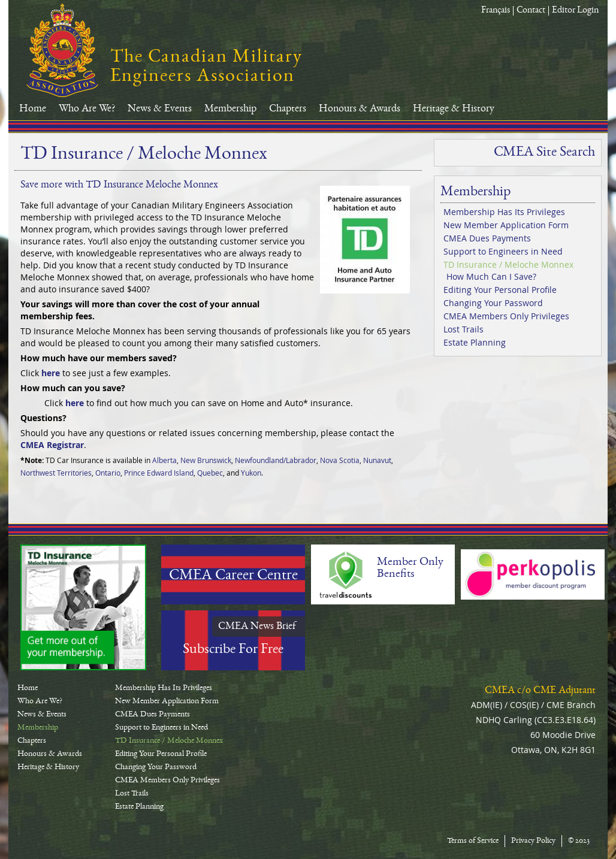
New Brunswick (206, 460)
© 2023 (579, 841)
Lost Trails (463, 329)
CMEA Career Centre (233, 576)
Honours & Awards (360, 109)
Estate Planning (475, 342)
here (51, 373)
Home (33, 109)
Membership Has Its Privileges (504, 212)
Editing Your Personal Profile (500, 290)
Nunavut (377, 460)
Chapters (288, 109)
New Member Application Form (506, 225)
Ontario (108, 473)
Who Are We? (87, 109)
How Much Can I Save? (491, 276)
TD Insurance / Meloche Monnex (508, 264)
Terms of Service (473, 841)
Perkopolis (533, 574)
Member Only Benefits (410, 568)
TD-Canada (83, 607)
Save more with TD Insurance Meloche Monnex (119, 185)
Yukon (251, 473)
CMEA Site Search (544, 153)
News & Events (160, 109)
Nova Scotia (340, 460)
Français (496, 11)
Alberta (164, 460)
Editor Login (575, 11)
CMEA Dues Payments (487, 238)
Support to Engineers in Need (503, 251)
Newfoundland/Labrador (276, 460)
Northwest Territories (56, 473)
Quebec (210, 473)
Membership (230, 109)
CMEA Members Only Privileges (506, 316)
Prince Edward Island (159, 473)
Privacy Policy (533, 841)
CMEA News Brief (257, 627)
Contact (531, 11)
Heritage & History (454, 109)
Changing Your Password (493, 303)
